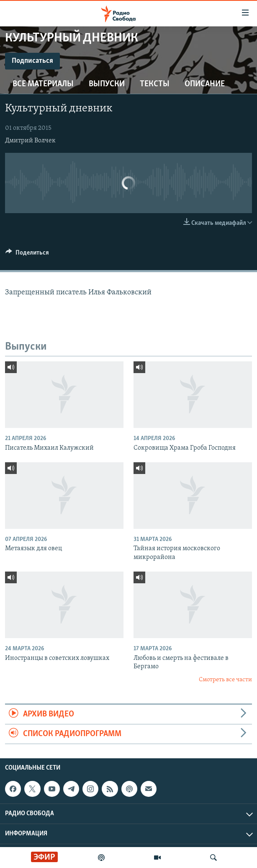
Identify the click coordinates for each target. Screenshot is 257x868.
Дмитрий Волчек (30, 141)
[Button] (27, 255)
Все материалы (43, 84)
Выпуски (107, 84)
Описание (205, 84)
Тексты (155, 84)
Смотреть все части (225, 680)
